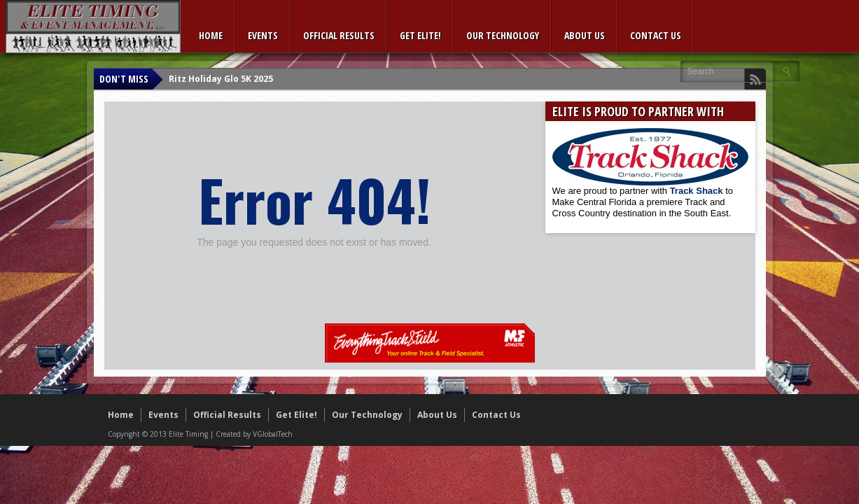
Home (211, 35)
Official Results (339, 35)
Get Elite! (420, 35)
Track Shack (698, 191)
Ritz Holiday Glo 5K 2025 (221, 79)
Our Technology (503, 35)
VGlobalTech (273, 434)
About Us (585, 35)
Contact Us (656, 35)
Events (263, 35)
